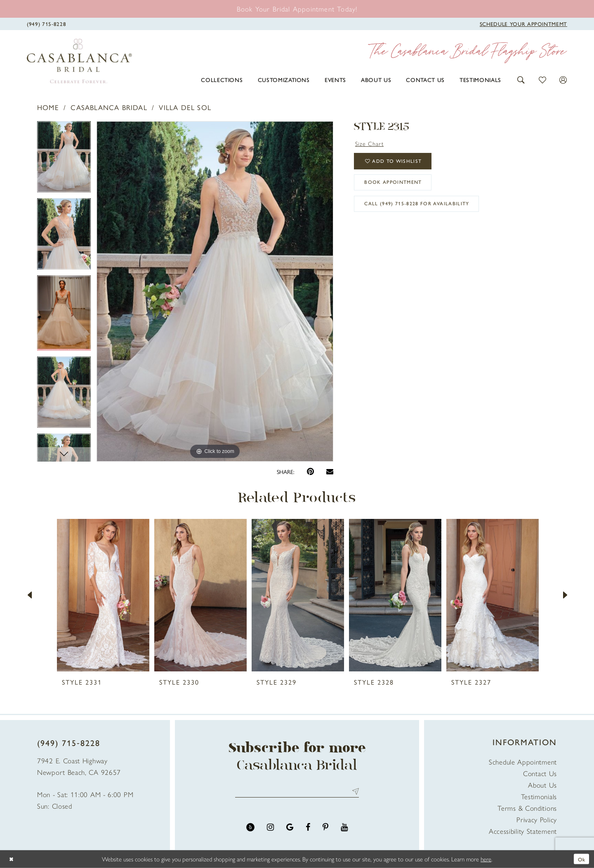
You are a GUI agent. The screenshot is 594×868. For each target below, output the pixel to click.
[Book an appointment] (297, 9)
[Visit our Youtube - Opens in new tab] (344, 830)
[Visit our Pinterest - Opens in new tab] (325, 830)
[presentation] (103, 595)
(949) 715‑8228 (69, 742)
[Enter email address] (297, 793)
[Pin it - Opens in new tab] (310, 472)
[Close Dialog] (12, 859)
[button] (521, 79)
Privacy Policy (537, 819)
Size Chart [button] (372, 144)
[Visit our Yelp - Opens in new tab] (250, 830)
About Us (542, 785)
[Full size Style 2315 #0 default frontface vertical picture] (215, 291)
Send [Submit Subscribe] (354, 793)
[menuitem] (222, 80)
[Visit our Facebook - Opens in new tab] (308, 830)
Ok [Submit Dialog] (580, 859)
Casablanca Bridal (109, 107)
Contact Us (540, 773)
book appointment (400, 190)
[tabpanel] (64, 160)
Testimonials (539, 796)
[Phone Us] (46, 23)
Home (48, 107)
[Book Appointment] (523, 23)
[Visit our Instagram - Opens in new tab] (270, 830)
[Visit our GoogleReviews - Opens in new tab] (290, 830)
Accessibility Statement (523, 831)
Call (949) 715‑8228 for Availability (428, 215)
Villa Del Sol (185, 107)
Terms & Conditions (527, 808)
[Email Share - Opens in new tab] (330, 471)
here (486, 859)
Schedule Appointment (523, 762)
